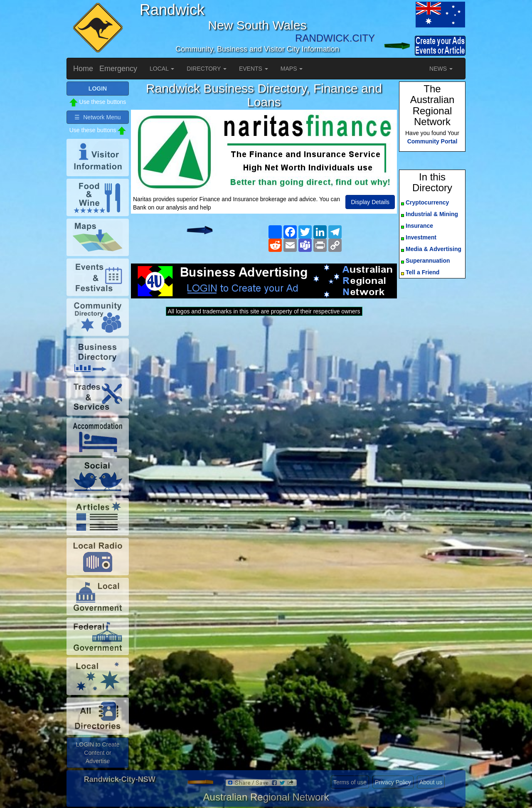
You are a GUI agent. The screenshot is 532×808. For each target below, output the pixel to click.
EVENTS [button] (254, 69)
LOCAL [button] (162, 69)
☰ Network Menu (97, 117)
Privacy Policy (393, 782)
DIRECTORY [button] (207, 69)
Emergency (118, 69)
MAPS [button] (292, 69)
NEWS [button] (441, 69)
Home (83, 69)
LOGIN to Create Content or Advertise (97, 753)
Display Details (370, 202)
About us (431, 782)
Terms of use (350, 782)
